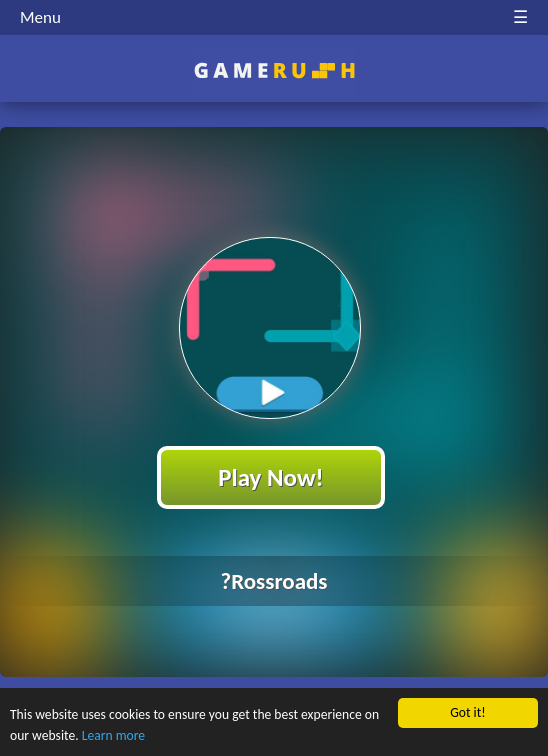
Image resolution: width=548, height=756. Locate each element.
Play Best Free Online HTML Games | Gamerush (274, 70)
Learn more (113, 735)
